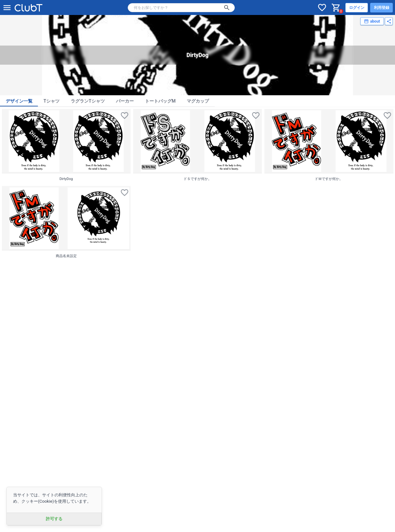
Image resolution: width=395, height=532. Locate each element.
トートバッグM (160, 101)
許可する (54, 519)
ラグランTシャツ (88, 101)
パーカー (125, 101)
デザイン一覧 (19, 101)
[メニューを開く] (7, 8)
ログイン (357, 8)
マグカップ (198, 101)
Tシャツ (52, 101)
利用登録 (382, 8)
